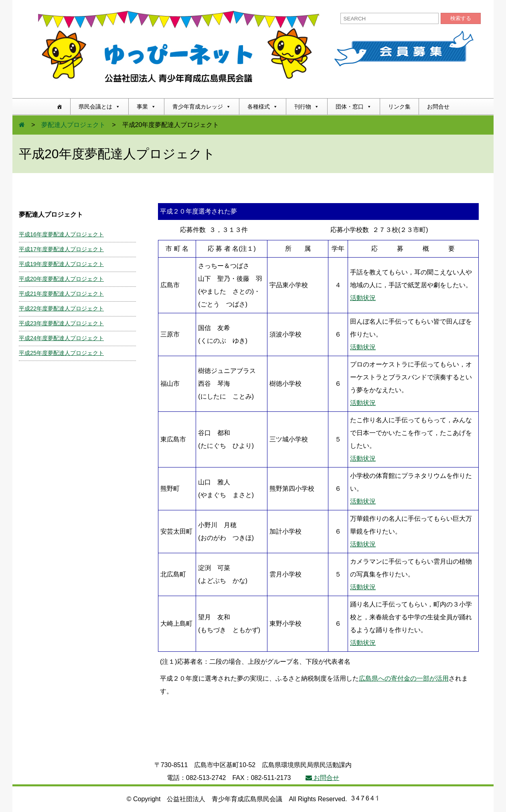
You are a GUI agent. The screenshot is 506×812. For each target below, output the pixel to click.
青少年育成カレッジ (202, 107)
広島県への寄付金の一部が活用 (404, 678)
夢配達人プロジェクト (73, 125)
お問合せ (438, 107)
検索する (461, 18)
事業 (146, 107)
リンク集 (399, 107)
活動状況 (363, 298)
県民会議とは (99, 107)
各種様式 (263, 107)
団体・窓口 (354, 107)
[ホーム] (59, 107)
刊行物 (307, 107)
